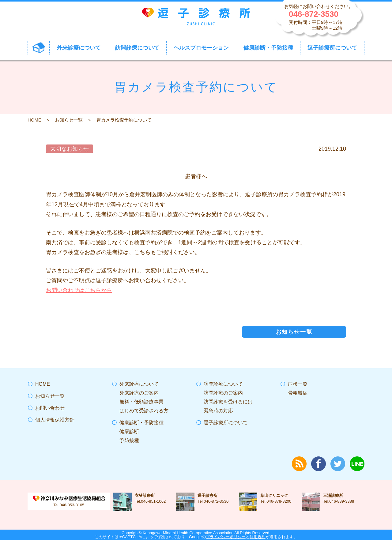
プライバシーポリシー (226, 537)
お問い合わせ (50, 408)
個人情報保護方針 (55, 420)
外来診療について (139, 384)
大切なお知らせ (70, 149)
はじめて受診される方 (144, 411)
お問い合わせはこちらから (79, 290)
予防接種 (129, 440)
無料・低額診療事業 (141, 402)
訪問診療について (223, 384)
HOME (34, 120)
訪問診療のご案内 (223, 393)
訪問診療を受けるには (228, 402)
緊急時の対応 (218, 411)
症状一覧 (298, 384)
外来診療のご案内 (139, 393)
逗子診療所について (226, 423)
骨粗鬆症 (298, 393)
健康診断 (129, 431)
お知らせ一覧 (69, 120)
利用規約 (258, 537)
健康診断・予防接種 (141, 423)
